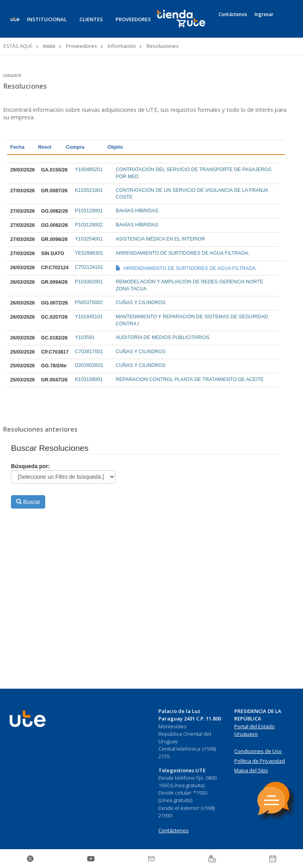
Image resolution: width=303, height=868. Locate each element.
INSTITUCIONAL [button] (47, 19)
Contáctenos (233, 15)
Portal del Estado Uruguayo (254, 730)
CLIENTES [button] (91, 19)
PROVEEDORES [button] (133, 19)
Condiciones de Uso (258, 751)
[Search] (286, 23)
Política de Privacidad (260, 761)
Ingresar (264, 15)
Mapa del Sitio (251, 770)
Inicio (49, 46)
